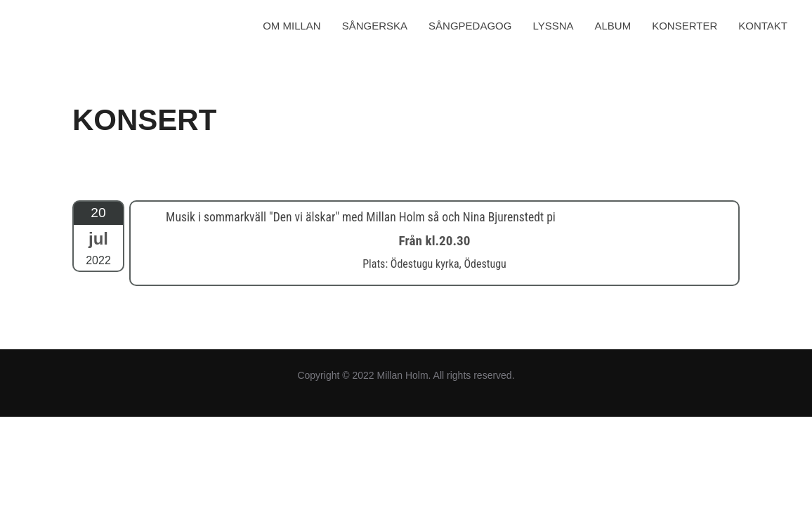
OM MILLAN (292, 26)
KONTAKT (763, 26)
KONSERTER (685, 26)
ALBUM (613, 26)
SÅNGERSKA (375, 26)
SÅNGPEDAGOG (470, 26)
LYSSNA (553, 26)
